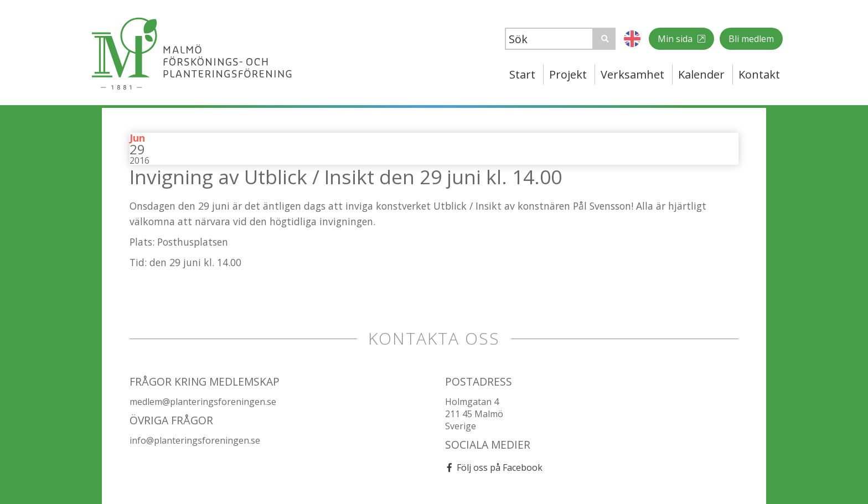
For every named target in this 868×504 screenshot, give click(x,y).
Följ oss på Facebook (500, 467)
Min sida (676, 39)
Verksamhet (632, 74)
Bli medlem (751, 39)
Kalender (701, 74)
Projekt (568, 74)
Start (522, 74)
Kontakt (759, 74)
